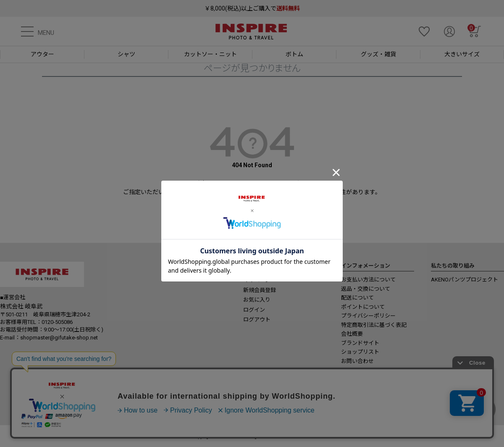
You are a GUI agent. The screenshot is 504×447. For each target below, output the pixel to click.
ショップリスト (360, 352)
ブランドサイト (360, 343)
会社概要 (352, 334)
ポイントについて (363, 307)
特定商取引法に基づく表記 (374, 325)
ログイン (254, 310)
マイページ (257, 280)
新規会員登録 (260, 290)
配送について (357, 298)
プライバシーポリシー (368, 316)
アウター (42, 54)
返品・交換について (366, 289)
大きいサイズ (462, 54)
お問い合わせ (357, 361)
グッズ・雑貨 (378, 54)
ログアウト (257, 319)
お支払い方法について (368, 280)
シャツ (126, 54)
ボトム (294, 54)
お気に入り (257, 300)
